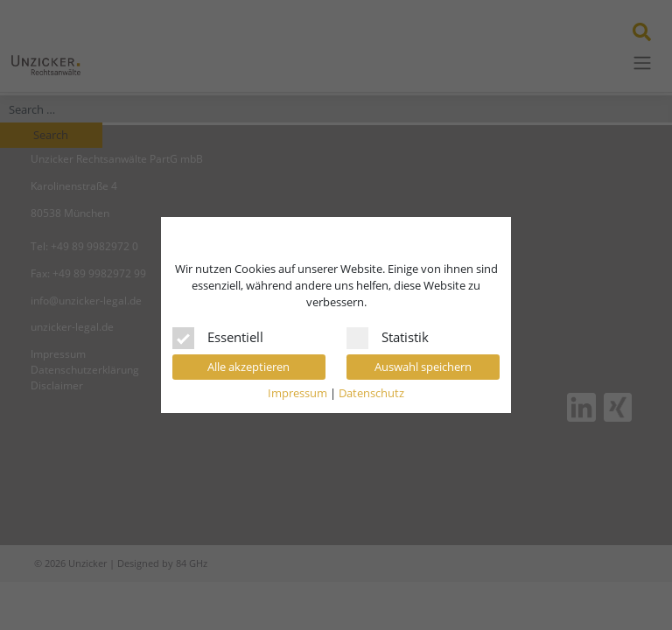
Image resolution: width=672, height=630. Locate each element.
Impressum (297, 393)
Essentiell (218, 335)
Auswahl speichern (423, 367)
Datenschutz (371, 393)
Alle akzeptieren (248, 367)
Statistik (388, 335)
